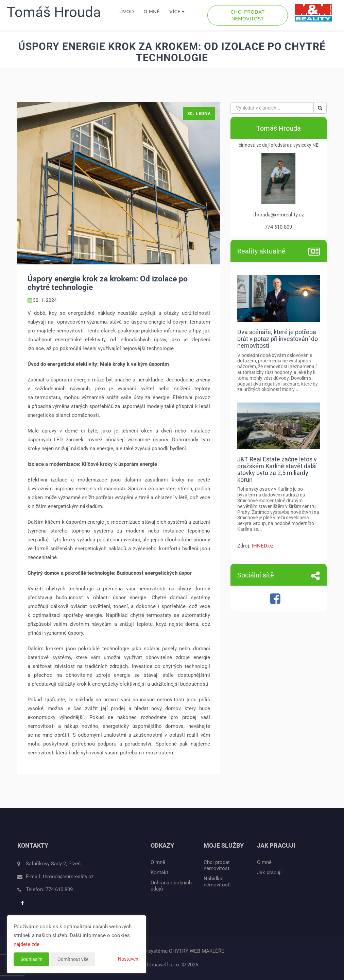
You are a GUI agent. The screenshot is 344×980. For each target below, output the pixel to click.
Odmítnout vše (73, 959)
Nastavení (129, 959)
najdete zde (27, 944)
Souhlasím (31, 959)
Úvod (127, 12)
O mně (152, 12)
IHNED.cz (263, 546)
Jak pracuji (269, 872)
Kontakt (159, 872)
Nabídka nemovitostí (217, 882)
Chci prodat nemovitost (248, 15)
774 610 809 (59, 889)
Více (177, 12)
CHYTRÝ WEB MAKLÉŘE (197, 951)
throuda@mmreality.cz (68, 877)
